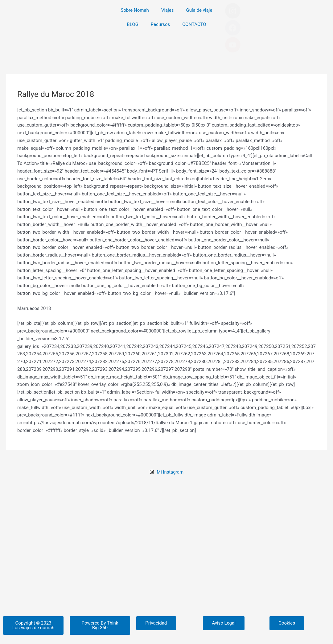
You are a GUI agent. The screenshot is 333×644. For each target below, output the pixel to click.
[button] (33, 629)
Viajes (168, 10)
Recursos (160, 24)
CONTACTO (194, 24)
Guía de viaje (199, 10)
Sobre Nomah (135, 10)
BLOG (133, 24)
